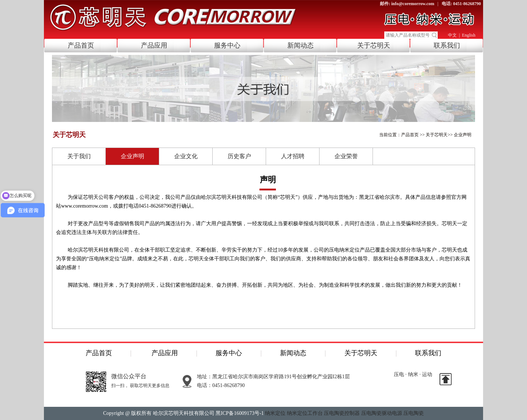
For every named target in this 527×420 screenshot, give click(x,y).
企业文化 (186, 156)
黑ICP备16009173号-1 (240, 413)
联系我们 (447, 45)
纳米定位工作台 (305, 413)
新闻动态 (300, 45)
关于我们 (79, 156)
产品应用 (154, 45)
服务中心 (227, 45)
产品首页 (81, 45)
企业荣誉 (346, 156)
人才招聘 (293, 156)
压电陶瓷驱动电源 (382, 413)
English (469, 35)
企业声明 (463, 135)
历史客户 (239, 156)
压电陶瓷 (414, 413)
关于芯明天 (374, 45)
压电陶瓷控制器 (342, 413)
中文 (452, 35)
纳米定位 (275, 413)
